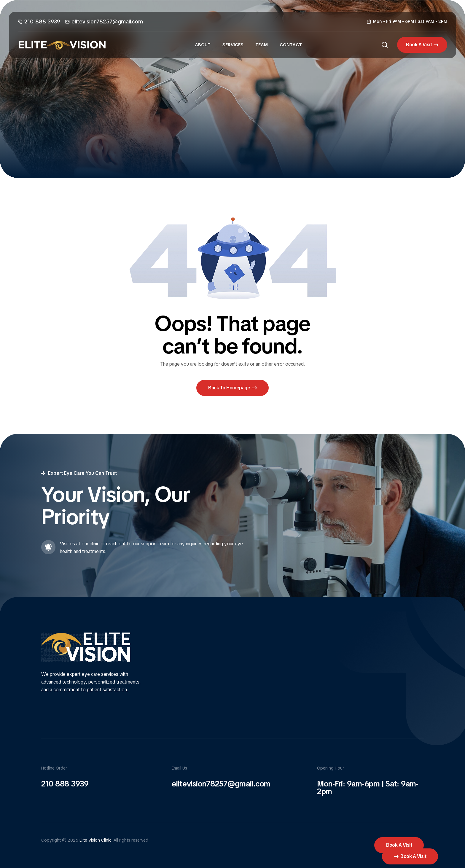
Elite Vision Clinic (95, 840)
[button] (422, 45)
